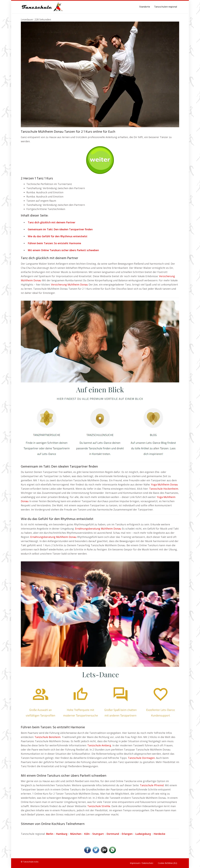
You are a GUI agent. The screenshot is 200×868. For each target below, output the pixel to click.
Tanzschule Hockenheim (164, 489)
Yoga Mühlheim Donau (164, 484)
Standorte (145, 7)
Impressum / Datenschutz (142, 863)
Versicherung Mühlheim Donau (69, 285)
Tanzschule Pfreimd (152, 785)
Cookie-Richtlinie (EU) (167, 863)
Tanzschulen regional (166, 7)
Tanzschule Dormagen (141, 758)
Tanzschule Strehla (99, 806)
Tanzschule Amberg (99, 745)
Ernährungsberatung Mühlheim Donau (98, 529)
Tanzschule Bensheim (48, 737)
